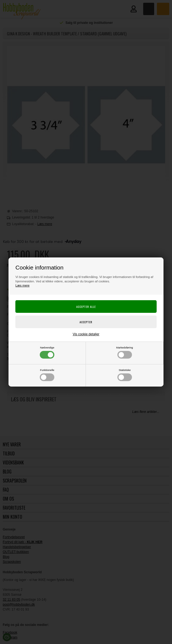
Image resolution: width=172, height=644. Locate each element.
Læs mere (22, 285)
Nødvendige (47, 352)
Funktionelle (47, 375)
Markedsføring (124, 352)
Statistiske (125, 375)
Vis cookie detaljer (86, 334)
